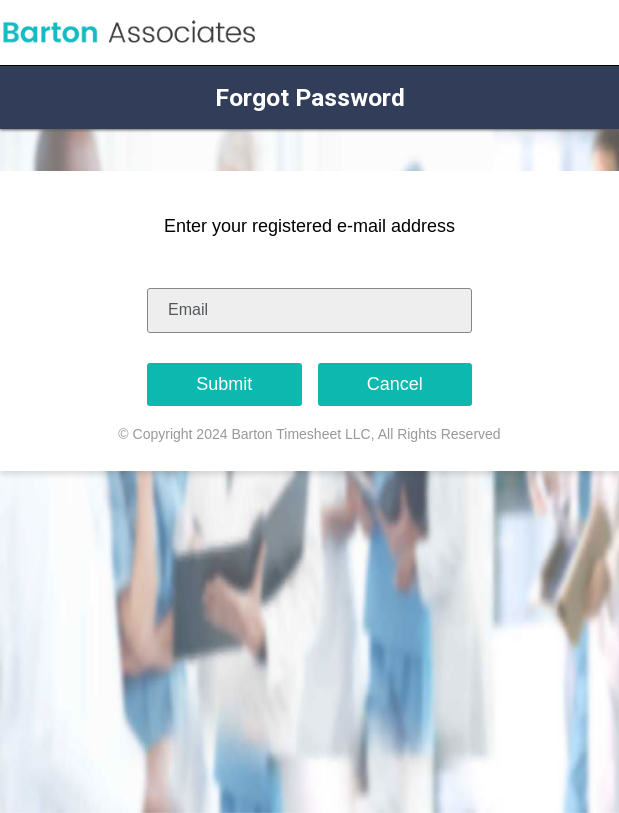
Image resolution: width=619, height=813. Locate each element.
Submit (224, 384)
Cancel (395, 384)
